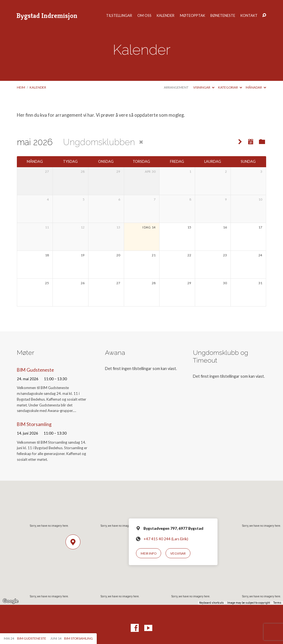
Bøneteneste (223, 16)
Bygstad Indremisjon (47, 15)
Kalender (166, 16)
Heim (21, 87)
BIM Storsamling (34, 424)
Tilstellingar (119, 16)
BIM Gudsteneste (35, 370)
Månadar (256, 87)
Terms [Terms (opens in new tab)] (277, 603)
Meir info (149, 553)
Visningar (204, 87)
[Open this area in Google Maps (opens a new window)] (11, 601)
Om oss (144, 16)
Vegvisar (178, 553)
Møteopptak (192, 16)
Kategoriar (230, 87)
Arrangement (176, 87)
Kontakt (249, 16)
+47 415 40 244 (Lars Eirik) (166, 539)
